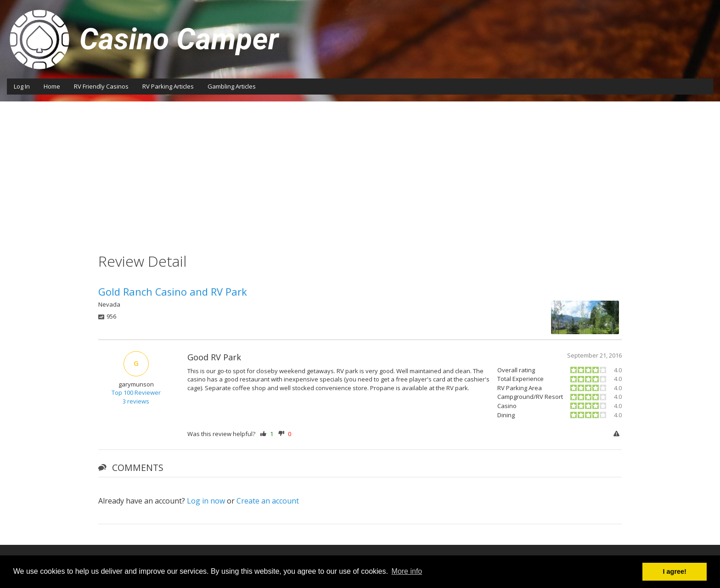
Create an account (268, 501)
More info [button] (407, 571)
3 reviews (136, 401)
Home (52, 86)
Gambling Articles (232, 86)
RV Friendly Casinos (101, 86)
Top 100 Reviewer (136, 392)
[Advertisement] (360, 170)
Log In (22, 86)
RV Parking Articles (168, 86)
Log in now (206, 501)
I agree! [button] (675, 571)
